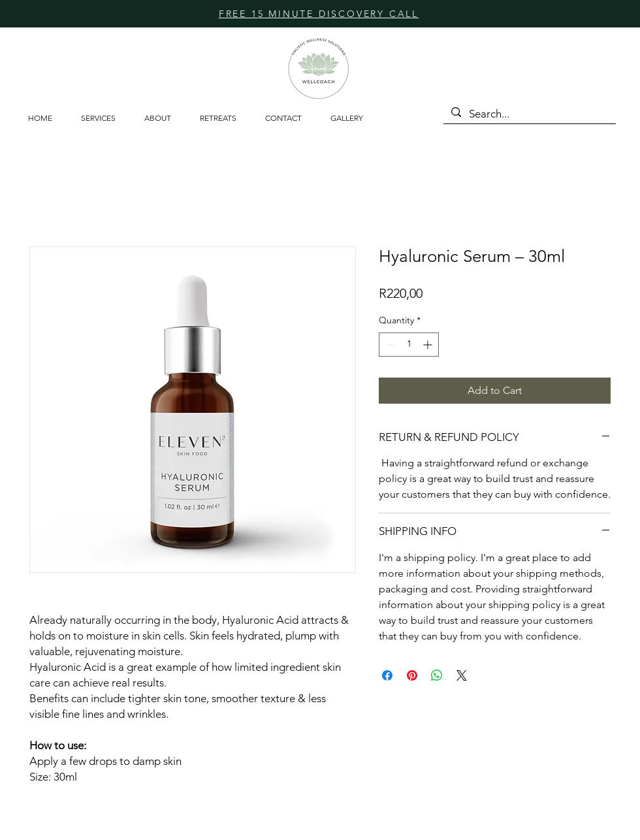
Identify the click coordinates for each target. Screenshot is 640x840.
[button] (223, 118)
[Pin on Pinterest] (412, 675)
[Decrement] (389, 345)
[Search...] (529, 114)
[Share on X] (462, 675)
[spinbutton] (409, 345)
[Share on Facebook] (387, 675)
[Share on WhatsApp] (437, 675)
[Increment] (429, 345)
